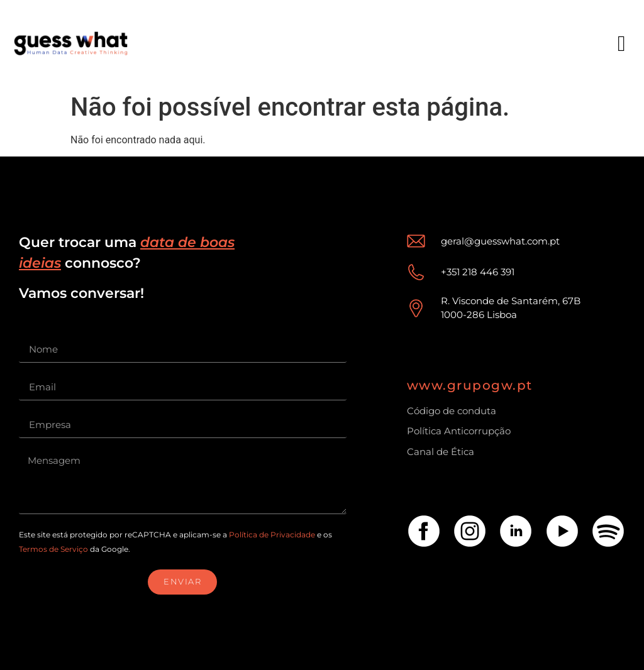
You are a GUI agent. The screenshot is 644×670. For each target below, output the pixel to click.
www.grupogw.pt (470, 385)
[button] (621, 44)
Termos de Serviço (53, 549)
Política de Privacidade (272, 535)
